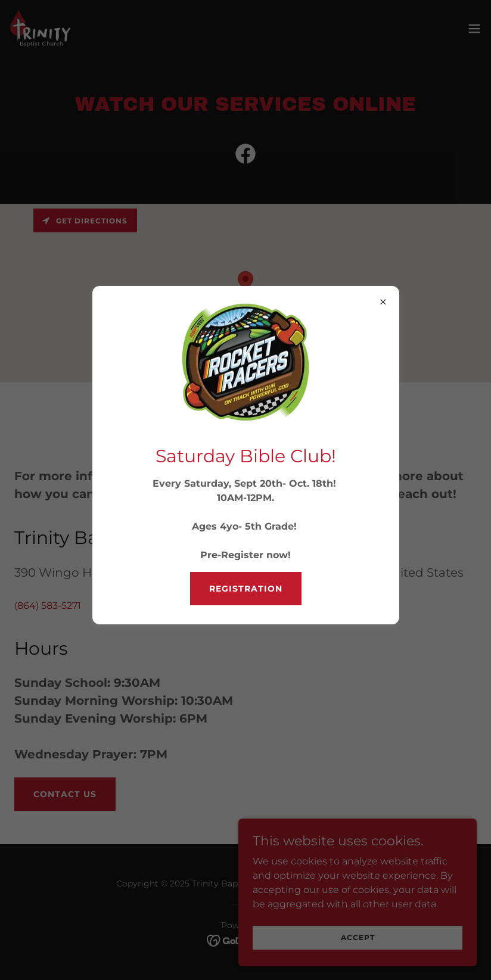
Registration (246, 589)
